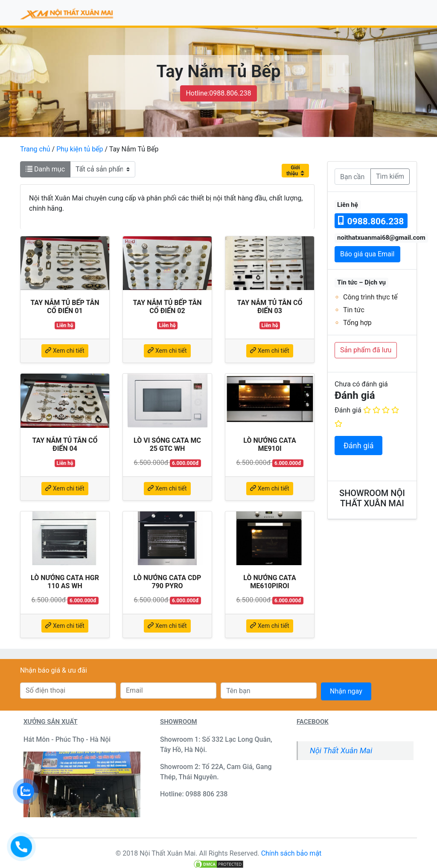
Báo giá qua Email (367, 254)
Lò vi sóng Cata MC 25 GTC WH (167, 444)
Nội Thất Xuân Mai (341, 750)
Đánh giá (348, 410)
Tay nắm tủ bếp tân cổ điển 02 (167, 307)
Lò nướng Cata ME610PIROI (269, 582)
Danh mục (45, 169)
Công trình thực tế (370, 297)
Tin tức (354, 310)
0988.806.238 (371, 221)
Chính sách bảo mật (291, 853)
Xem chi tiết (65, 351)
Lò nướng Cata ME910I (269, 444)
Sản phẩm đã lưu (366, 350)
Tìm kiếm (390, 176)
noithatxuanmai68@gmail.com (381, 238)
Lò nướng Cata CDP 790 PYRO (168, 582)
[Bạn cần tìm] (353, 177)
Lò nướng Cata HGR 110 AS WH (65, 582)
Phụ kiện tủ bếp (80, 149)
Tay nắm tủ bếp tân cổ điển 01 (65, 307)
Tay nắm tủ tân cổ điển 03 (269, 307)
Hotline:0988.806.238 (218, 93)
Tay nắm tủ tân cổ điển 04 (65, 444)
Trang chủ (35, 149)
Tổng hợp (357, 323)
